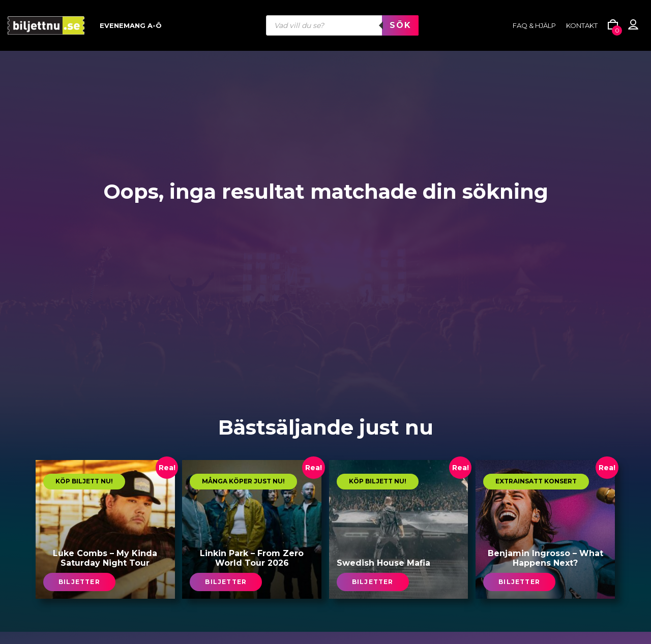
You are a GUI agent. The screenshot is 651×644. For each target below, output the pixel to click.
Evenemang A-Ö (131, 25)
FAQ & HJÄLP (534, 25)
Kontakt (582, 25)
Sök (400, 25)
